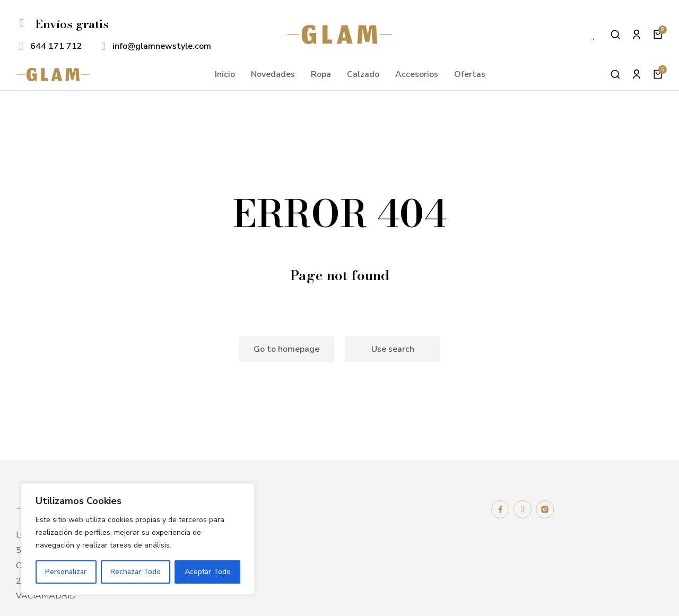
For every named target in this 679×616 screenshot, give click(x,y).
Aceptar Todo (208, 572)
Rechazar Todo (136, 572)
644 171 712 (56, 46)
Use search (393, 349)
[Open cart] (658, 34)
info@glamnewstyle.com (162, 46)
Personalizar (66, 572)
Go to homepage (286, 349)
